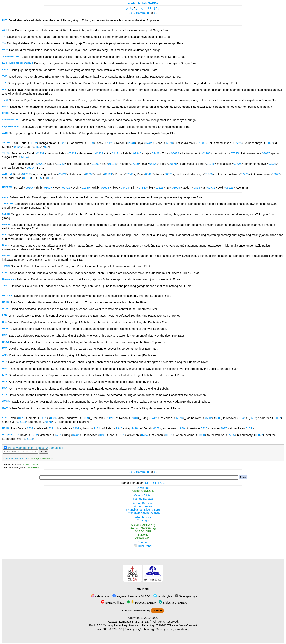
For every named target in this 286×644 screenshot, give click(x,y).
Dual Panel (143, 546)
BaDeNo (143, 535)
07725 (238, 143)
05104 (17, 147)
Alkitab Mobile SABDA (143, 3)
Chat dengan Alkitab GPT (41, 459)
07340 (131, 143)
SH (147, 483)
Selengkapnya (186, 596)
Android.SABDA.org (143, 528)
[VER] (129, 8)
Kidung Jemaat (143, 506)
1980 (182, 428)
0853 (37, 147)
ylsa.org (169, 629)
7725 (204, 428)
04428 (149, 143)
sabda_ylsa (100, 596)
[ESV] (140, 8)
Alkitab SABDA (30, 464)
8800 (218, 418)
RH (154, 483)
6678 (156, 428)
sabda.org (183, 629)
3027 (224, 428)
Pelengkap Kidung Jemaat (143, 513)
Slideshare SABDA (173, 603)
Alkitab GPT (33, 467)
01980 (201, 143)
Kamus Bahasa (143, 499)
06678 (169, 143)
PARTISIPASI (141, 611)
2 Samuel (140, 13)
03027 (269, 143)
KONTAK (127, 611)
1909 (76, 428)
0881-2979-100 (112, 629)
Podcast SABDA (141, 603)
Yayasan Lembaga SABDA (131, 596)
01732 (33, 143)
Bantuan (143, 542)
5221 (52, 428)
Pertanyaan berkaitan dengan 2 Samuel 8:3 (36, 448)
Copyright (143, 520)
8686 (53, 418)
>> (155, 13)
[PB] (157, 8)
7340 (119, 428)
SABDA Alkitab (113, 603)
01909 (90, 143)
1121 (97, 428)
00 (46, 147)
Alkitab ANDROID (143, 491)
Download (143, 488)
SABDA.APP (143, 531)
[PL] (150, 8)
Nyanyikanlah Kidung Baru (143, 510)
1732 (30, 428)
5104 (249, 428)
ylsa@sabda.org (143, 629)
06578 (48, 422)
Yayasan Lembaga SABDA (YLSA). (130, 622)
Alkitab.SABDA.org (143, 525)
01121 (110, 143)
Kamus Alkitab (143, 495)
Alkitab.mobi (143, 517)
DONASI (157, 611)
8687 (253, 418)
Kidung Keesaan (143, 503)
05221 (63, 143)
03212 (208, 418)
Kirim (44, 452)
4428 (135, 428)
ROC (161, 483)
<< (131, 13)
